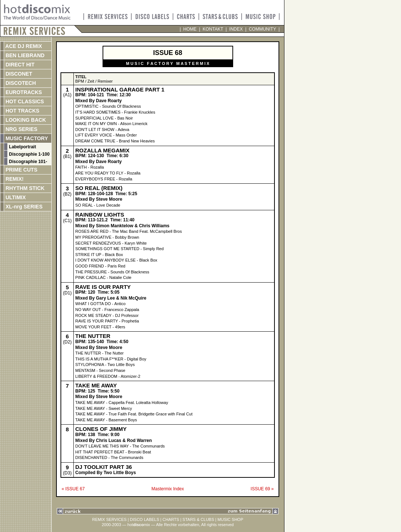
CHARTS (171, 519)
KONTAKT (213, 29)
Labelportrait (22, 147)
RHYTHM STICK (24, 188)
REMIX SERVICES (109, 519)
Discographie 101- (27, 162)
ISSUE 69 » (262, 489)
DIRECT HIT (19, 65)
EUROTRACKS (23, 92)
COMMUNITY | (263, 29)
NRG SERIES (21, 129)
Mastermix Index (167, 489)
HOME (190, 29)
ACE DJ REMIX (23, 46)
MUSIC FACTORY (26, 138)
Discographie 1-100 (29, 154)
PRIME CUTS (21, 170)
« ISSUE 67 (73, 489)
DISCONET (18, 74)
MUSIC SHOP (231, 519)
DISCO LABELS (144, 519)
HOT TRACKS (22, 111)
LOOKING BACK (25, 120)
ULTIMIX (15, 197)
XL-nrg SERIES (23, 207)
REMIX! (22, 179)
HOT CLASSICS (24, 101)
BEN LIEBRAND (24, 55)
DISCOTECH (20, 83)
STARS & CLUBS (198, 519)
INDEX (236, 29)
